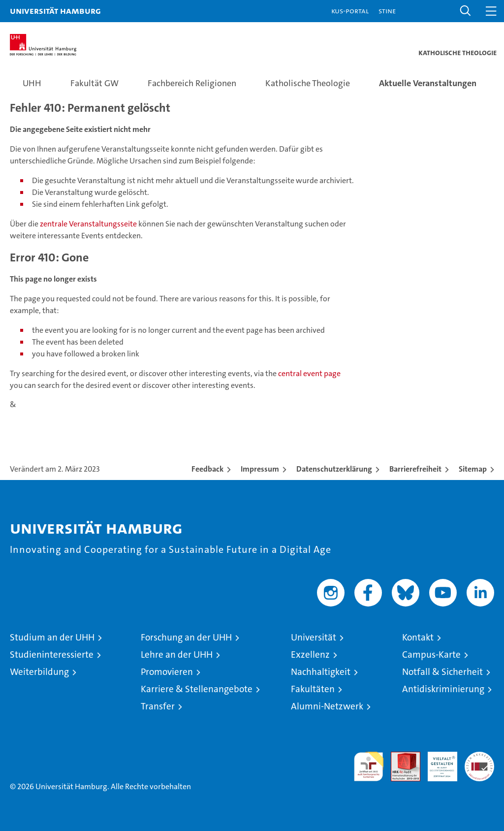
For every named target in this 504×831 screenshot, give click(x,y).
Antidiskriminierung (443, 689)
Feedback (207, 469)
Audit (400, 757)
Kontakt (418, 637)
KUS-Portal (350, 11)
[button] (466, 11)
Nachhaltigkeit (321, 672)
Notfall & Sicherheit (442, 672)
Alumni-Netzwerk (327, 706)
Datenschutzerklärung (334, 469)
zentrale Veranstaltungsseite (89, 224)
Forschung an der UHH (186, 637)
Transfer (158, 706)
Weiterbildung (39, 672)
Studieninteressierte (52, 655)
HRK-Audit (437, 762)
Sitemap (473, 469)
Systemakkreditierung (479, 757)
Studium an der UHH (52, 637)
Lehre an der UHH (177, 655)
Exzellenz (310, 655)
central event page (309, 373)
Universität (314, 637)
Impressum (260, 469)
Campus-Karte (431, 655)
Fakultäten (313, 689)
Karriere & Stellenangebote (197, 689)
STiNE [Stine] (387, 11)
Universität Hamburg (55, 11)
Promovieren (167, 672)
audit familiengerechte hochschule (369, 767)
